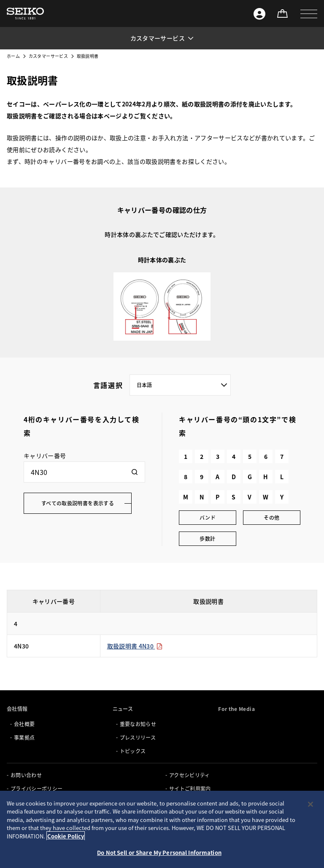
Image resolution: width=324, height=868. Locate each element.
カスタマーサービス (48, 56)
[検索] (135, 472)
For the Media (236, 709)
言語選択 (108, 385)
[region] (162, 829)
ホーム (13, 56)
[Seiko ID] (259, 14)
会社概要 (24, 724)
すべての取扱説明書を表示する (78, 503)
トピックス (133, 751)
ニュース (123, 709)
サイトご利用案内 (190, 788)
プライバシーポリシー (37, 788)
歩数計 (207, 538)
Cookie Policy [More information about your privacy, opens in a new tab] (66, 836)
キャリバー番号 (45, 456)
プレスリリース (138, 737)
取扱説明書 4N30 (135, 646)
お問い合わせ (26, 775)
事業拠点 (24, 737)
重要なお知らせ (138, 724)
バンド (208, 517)
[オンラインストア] (282, 14)
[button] (309, 14)
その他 (271, 517)
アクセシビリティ (190, 775)
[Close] (310, 804)
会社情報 (17, 709)
